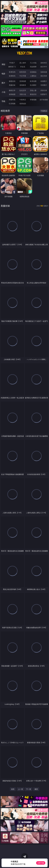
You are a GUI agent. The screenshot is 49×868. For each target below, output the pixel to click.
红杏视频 (12, 104)
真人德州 (23, 63)
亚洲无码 (12, 72)
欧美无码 (23, 72)
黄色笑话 (33, 94)
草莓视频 (33, 100)
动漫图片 (44, 81)
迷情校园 (12, 94)
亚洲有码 (12, 76)
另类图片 (44, 85)
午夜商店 (23, 100)
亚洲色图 (23, 81)
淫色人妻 (33, 90)
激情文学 (12, 90)
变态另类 (44, 76)
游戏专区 (44, 63)
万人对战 (33, 63)
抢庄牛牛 (44, 67)
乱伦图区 (33, 85)
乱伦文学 (23, 90)
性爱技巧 (44, 94)
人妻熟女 (33, 76)
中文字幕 (23, 76)
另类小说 (23, 94)
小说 (3, 92)
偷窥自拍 (12, 81)
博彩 (3, 64)
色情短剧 (23, 104)
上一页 (21, 789)
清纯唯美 (23, 85)
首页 (13, 789)
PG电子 (12, 63)
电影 (3, 74)
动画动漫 (44, 72)
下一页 (29, 789)
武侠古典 (44, 90)
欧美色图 (33, 81)
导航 (3, 101)
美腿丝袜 (12, 85)
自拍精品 (33, 72)
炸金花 (23, 67)
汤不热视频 (44, 100)
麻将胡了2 (12, 67)
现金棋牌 (33, 67)
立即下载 (41, 863)
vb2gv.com (24, 53)
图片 (3, 83)
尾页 (36, 789)
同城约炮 (12, 100)
